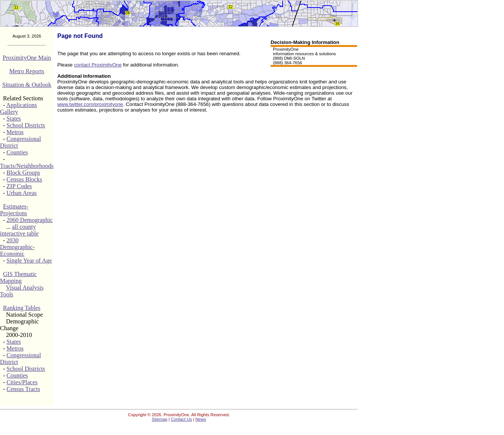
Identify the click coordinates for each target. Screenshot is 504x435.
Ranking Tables (22, 308)
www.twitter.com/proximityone (90, 104)
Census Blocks (24, 179)
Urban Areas (21, 193)
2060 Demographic (30, 220)
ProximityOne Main (27, 58)
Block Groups (23, 173)
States (14, 119)
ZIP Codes (19, 186)
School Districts (26, 125)
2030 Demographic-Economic (17, 247)
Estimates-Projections (14, 210)
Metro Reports (27, 71)
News (201, 419)
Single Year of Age (29, 261)
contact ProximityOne (98, 65)
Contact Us (182, 419)
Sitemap (160, 419)
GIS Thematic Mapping (18, 277)
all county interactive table (19, 230)
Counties (17, 152)
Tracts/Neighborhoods (27, 166)
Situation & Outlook (27, 85)
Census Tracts (23, 389)
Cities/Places (22, 382)
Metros (15, 132)
